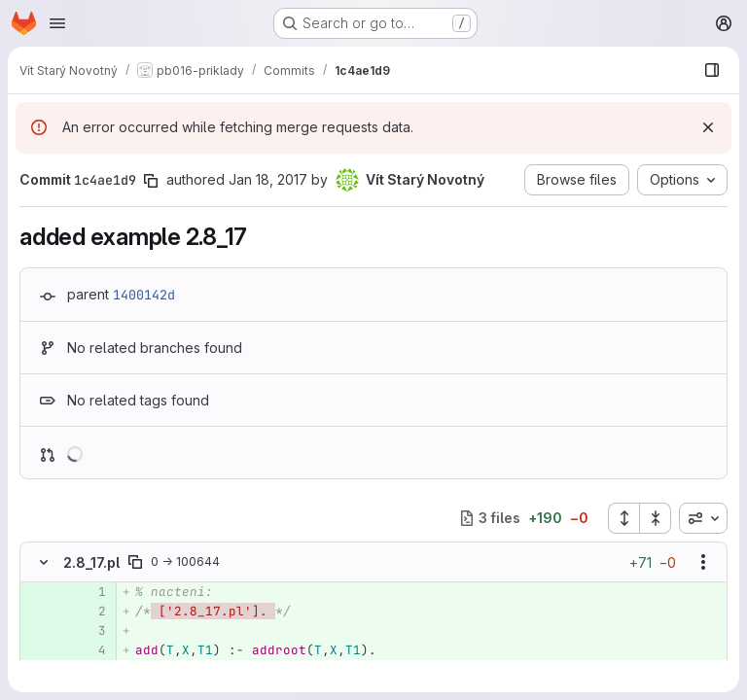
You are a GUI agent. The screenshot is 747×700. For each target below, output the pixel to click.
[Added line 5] (89, 670)
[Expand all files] (623, 518)
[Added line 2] (89, 612)
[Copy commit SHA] (151, 181)
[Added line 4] (89, 650)
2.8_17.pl (91, 562)
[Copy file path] (135, 562)
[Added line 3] (89, 631)
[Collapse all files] (656, 518)
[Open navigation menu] (57, 23)
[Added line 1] (89, 592)
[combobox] (703, 518)
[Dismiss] (708, 127)
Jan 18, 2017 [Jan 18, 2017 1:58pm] (268, 179)
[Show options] (703, 562)
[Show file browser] (712, 70)
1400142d (144, 295)
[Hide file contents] (44, 562)
